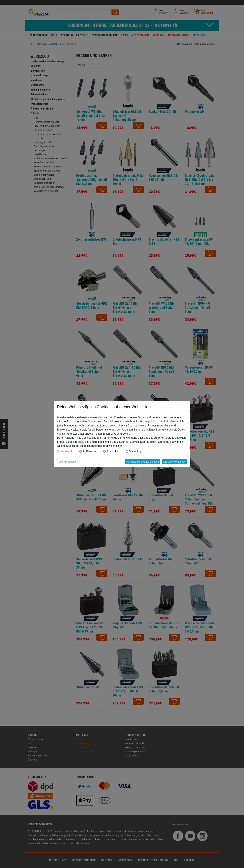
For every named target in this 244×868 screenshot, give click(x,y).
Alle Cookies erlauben (174, 462)
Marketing (135, 451)
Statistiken (113, 451)
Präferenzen (90, 451)
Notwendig (67, 451)
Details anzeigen (67, 462)
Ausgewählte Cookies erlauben (143, 462)
